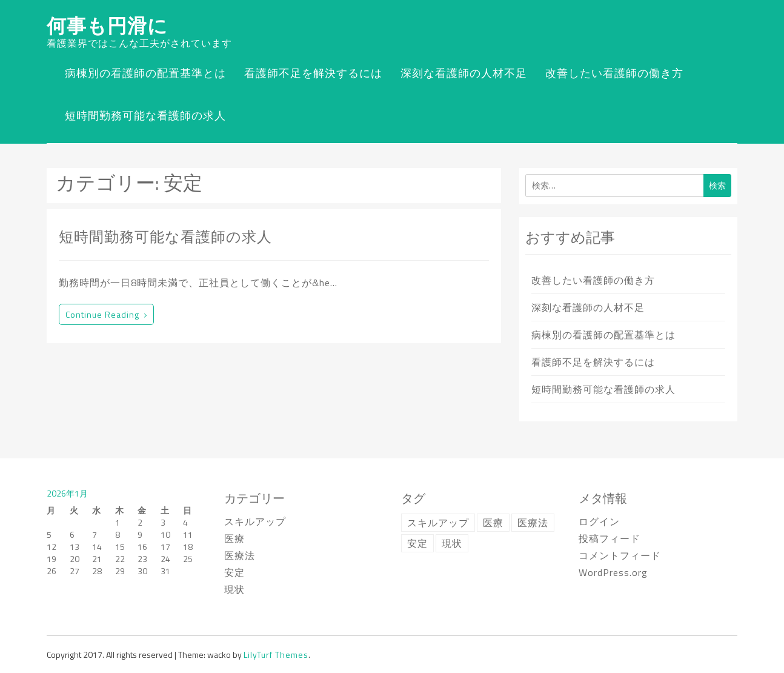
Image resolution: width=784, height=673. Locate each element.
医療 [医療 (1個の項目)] (493, 523)
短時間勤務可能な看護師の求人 (145, 116)
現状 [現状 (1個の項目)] (452, 543)
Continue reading (106, 314)
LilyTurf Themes (276, 655)
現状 (234, 589)
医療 (234, 538)
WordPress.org (613, 572)
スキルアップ (255, 521)
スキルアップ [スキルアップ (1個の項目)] (438, 523)
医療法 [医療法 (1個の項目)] (533, 523)
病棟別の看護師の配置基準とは (145, 73)
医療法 (240, 555)
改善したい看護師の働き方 (614, 73)
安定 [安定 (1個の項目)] (417, 543)
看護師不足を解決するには (313, 73)
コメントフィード (620, 555)
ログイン (599, 521)
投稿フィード (610, 538)
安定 (234, 572)
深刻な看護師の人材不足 (464, 73)
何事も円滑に (107, 25)
